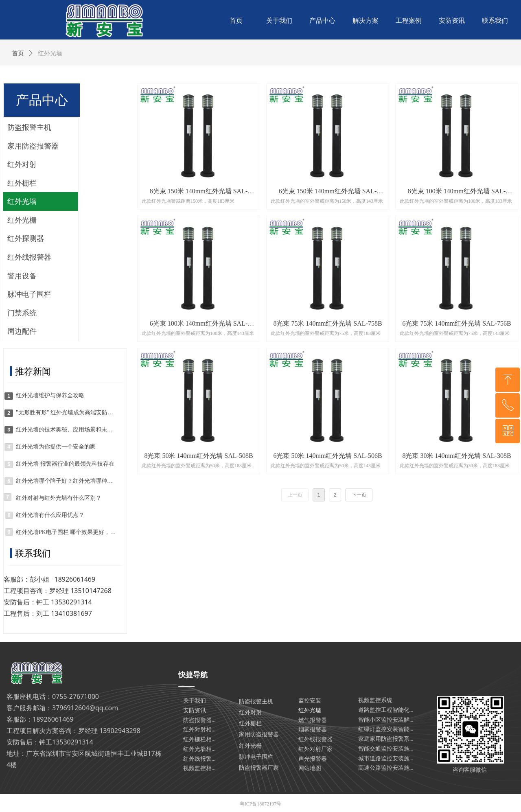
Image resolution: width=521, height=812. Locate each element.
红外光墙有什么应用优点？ (50, 515)
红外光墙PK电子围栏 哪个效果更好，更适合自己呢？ (66, 532)
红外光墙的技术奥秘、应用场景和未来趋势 (66, 430)
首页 (18, 53)
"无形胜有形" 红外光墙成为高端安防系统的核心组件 (66, 413)
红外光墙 (50, 53)
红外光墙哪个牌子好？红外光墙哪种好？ (66, 481)
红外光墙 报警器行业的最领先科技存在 (65, 464)
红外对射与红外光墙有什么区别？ (59, 498)
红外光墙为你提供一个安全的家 (56, 447)
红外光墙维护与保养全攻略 (50, 395)
